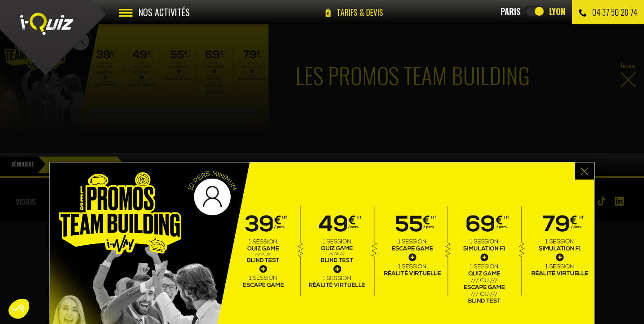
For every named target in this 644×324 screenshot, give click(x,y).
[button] (19, 309)
